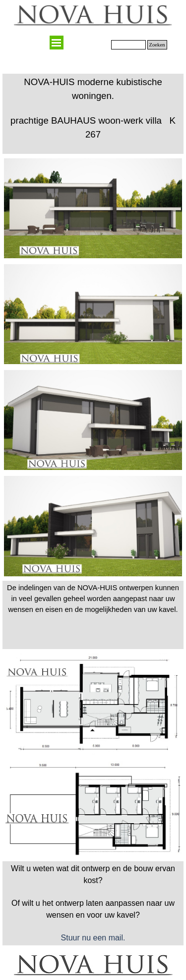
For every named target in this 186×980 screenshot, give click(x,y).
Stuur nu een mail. (93, 938)
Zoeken (157, 45)
